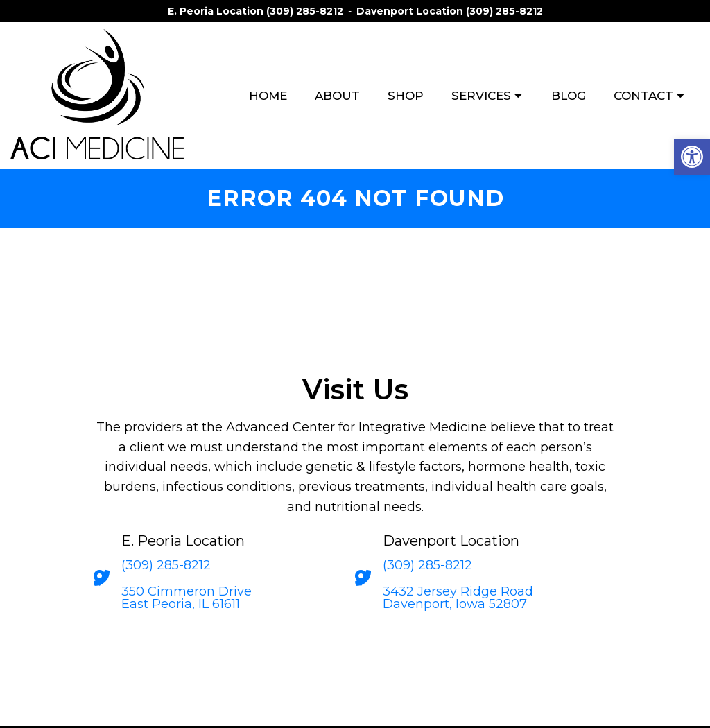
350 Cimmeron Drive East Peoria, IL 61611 (187, 598)
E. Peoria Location (217, 11)
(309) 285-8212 (305, 11)
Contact (643, 96)
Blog (569, 96)
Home (268, 96)
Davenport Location (411, 11)
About (337, 96)
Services (481, 96)
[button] (692, 157)
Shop (406, 96)
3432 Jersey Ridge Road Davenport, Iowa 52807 (458, 598)
